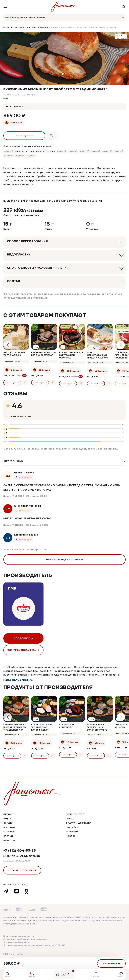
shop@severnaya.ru (22, 856)
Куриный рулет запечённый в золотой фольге (97, 727)
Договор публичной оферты (17, 942)
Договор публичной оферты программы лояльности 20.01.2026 (34, 945)
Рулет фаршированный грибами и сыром (97, 355)
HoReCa (71, 836)
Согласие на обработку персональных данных (26, 939)
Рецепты (9, 840)
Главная (8, 28)
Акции (7, 819)
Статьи (8, 836)
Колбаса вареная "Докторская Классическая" (41, 727)
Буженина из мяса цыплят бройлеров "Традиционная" (15, 727)
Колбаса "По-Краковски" (67, 726)
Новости (72, 832)
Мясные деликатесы (39, 28)
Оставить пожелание (22, 870)
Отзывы (9, 832)
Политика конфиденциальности (19, 936)
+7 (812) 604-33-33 (20, 850)
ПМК (6, 98)
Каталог (20, 28)
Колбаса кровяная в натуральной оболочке (71, 355)
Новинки (9, 827)
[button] (63, 74)
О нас (69, 819)
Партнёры (72, 827)
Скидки (8, 823)
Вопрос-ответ (76, 814)
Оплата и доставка (78, 823)
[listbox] (64, 461)
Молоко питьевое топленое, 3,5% (14, 354)
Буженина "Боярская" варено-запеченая (44, 354)
